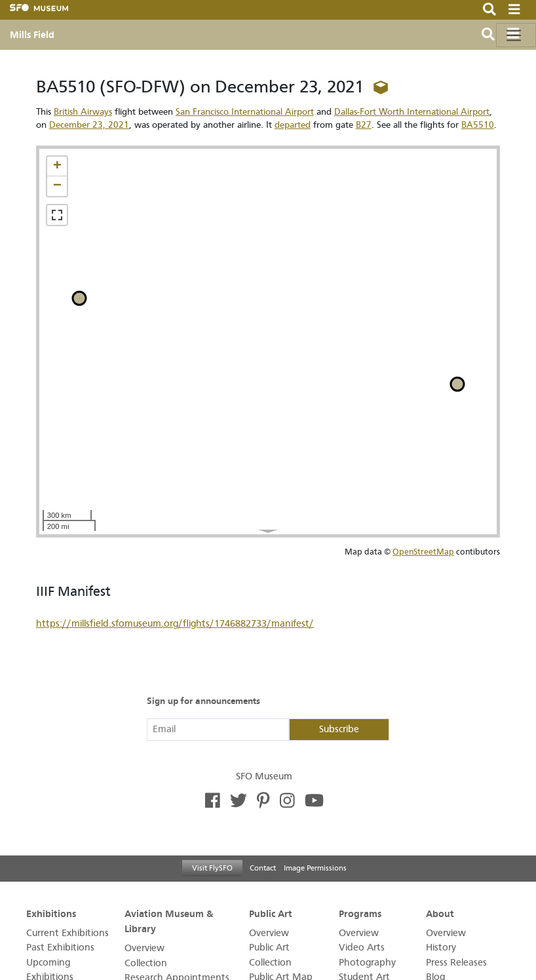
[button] (57, 167)
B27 (364, 125)
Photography (367, 963)
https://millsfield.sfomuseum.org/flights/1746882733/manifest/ (175, 624)
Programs (360, 913)
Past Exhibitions (60, 948)
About (440, 913)
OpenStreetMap (423, 552)
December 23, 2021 (89, 125)
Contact (263, 868)
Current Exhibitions (67, 933)
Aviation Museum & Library (169, 921)
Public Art (271, 913)
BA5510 (478, 125)
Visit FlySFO (212, 868)
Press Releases (456, 963)
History (441, 948)
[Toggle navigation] (516, 35)
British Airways (83, 112)
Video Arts (362, 948)
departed (293, 125)
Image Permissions (315, 868)
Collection (146, 963)
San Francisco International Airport (245, 112)
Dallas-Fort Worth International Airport (412, 112)
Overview (144, 948)
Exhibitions (51, 913)
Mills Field (32, 35)
